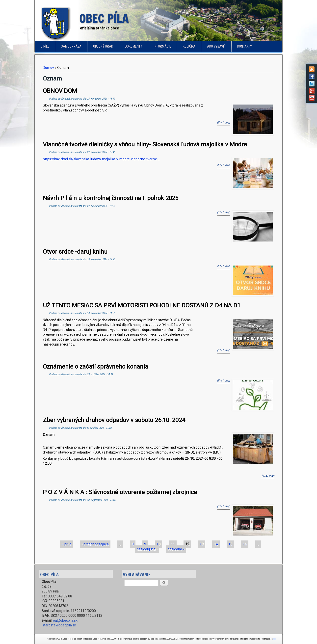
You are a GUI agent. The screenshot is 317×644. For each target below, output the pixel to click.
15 (230, 544)
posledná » (176, 549)
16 (245, 544)
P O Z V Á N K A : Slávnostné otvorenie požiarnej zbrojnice (120, 492)
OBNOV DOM (60, 91)
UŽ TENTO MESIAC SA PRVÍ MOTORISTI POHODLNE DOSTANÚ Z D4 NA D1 (142, 305)
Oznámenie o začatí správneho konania (95, 367)
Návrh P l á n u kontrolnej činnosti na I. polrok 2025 (111, 198)
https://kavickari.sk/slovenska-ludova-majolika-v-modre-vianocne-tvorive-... (102, 159)
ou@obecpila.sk (65, 620)
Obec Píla (104, 19)
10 (158, 544)
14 (216, 544)
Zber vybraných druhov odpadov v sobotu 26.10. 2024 (114, 420)
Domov (48, 68)
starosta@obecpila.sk (59, 625)
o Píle (45, 46)
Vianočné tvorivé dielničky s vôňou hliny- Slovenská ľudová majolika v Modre (145, 144)
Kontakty (245, 46)
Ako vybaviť (216, 46)
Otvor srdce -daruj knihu (75, 252)
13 (202, 544)
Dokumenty (133, 46)
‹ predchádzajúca (95, 544)
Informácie (162, 46)
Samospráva (71, 46)
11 (173, 544)
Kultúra (189, 46)
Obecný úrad (103, 46)
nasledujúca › (147, 549)
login (275, 639)
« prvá (67, 544)
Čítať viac (223, 123)
